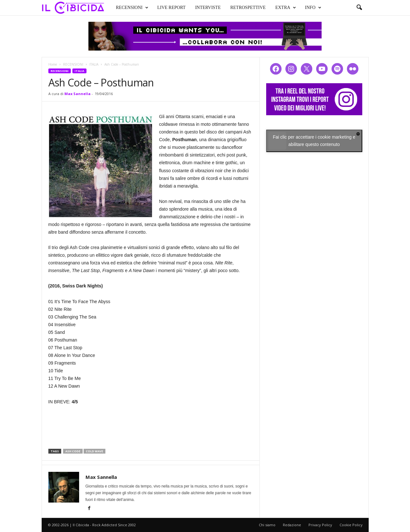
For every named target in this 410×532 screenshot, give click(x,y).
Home (53, 64)
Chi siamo (267, 525)
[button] (359, 8)
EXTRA (286, 8)
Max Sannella (78, 94)
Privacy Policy (320, 525)
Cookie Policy (351, 525)
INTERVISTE (208, 8)
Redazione (292, 525)
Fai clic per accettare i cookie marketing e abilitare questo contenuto (314, 141)
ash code (73, 451)
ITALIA (94, 64)
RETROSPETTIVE (248, 8)
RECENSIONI (132, 8)
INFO (313, 8)
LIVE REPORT (171, 8)
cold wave (94, 451)
